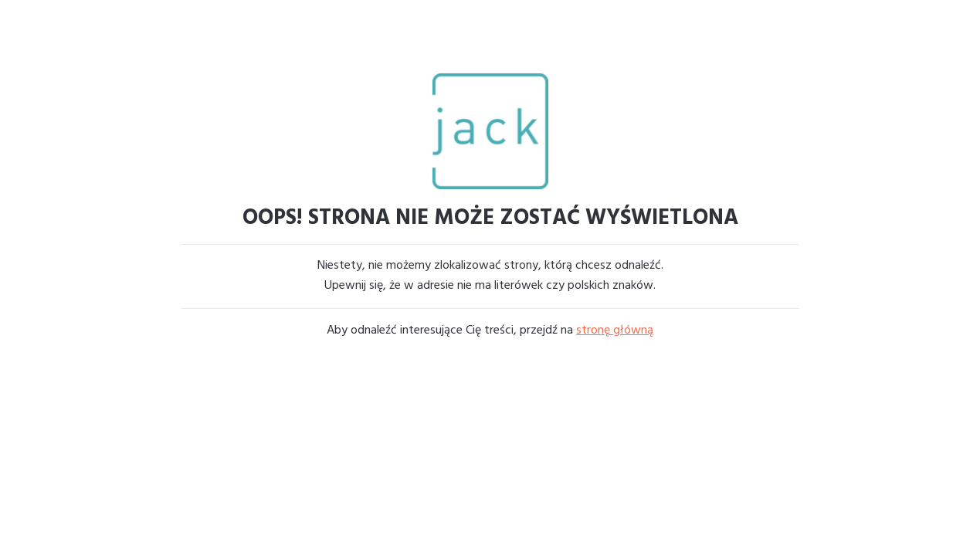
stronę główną (615, 331)
